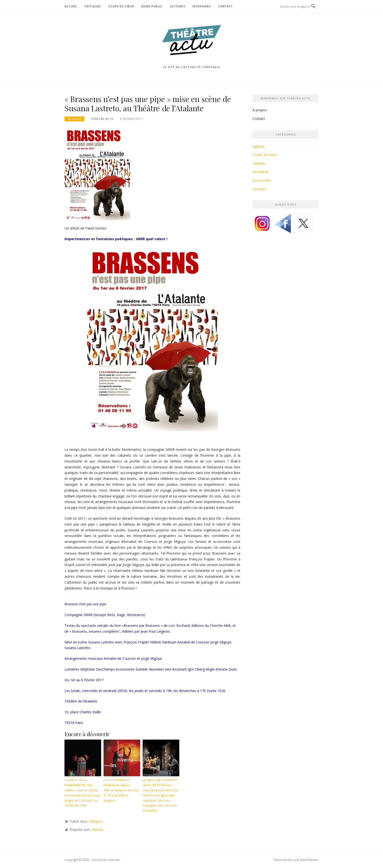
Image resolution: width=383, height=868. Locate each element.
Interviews (202, 6)
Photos (98, 830)
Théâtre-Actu (102, 119)
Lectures (177, 6)
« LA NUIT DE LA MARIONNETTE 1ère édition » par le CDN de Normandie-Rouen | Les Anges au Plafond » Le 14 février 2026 (82, 793)
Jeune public (152, 6)
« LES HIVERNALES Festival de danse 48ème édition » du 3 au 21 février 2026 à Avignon (121, 790)
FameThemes (309, 860)
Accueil (71, 6)
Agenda (259, 146)
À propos (260, 110)
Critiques (93, 6)
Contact (225, 6)
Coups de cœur (121, 6)
